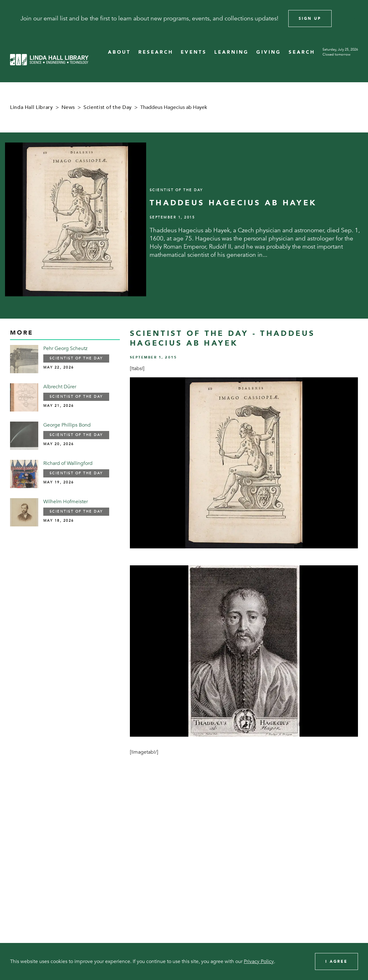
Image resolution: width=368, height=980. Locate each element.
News (68, 107)
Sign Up (310, 19)
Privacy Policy (259, 961)
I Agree (336, 961)
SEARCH (302, 52)
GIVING (269, 52)
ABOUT (119, 52)
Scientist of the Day (108, 107)
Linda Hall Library (32, 107)
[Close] (355, 19)
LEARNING (232, 52)
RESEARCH (156, 52)
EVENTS (194, 52)
